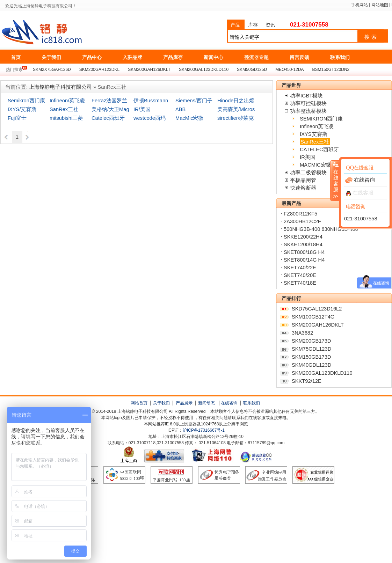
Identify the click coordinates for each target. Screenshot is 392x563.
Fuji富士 (17, 118)
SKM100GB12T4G (313, 317)
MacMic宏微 (189, 118)
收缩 (335, 181)
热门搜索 (14, 70)
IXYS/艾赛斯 (22, 109)
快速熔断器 (303, 188)
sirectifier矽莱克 (235, 118)
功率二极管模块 (308, 173)
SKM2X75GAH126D (52, 70)
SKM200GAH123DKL (99, 70)
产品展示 (184, 403)
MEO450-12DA (289, 70)
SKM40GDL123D (311, 365)
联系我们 (252, 403)
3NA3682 (302, 333)
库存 (253, 25)
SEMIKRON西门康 (321, 119)
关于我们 (161, 403)
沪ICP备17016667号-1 (204, 430)
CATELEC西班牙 (319, 149)
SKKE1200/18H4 (303, 244)
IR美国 (308, 157)
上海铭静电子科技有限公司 (73, 32)
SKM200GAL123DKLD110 (204, 70)
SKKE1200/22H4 (303, 237)
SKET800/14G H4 (304, 260)
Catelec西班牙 (108, 118)
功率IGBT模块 (306, 96)
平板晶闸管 (303, 180)
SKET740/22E (300, 268)
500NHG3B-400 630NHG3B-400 (321, 229)
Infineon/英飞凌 (67, 101)
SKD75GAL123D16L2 (317, 309)
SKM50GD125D (252, 70)
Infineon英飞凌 (317, 126)
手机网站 (360, 5)
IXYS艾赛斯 (313, 134)
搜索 (371, 37)
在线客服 (360, 193)
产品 (235, 25)
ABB (180, 109)
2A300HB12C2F (302, 221)
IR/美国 (142, 109)
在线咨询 (229, 403)
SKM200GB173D (311, 341)
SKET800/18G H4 (304, 252)
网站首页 (139, 403)
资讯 (270, 25)
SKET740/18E (300, 283)
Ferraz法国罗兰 (109, 101)
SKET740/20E (300, 275)
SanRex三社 (64, 109)
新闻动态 (206, 403)
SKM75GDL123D (311, 349)
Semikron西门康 (26, 101)
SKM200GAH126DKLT (149, 70)
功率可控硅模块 (308, 103)
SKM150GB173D (311, 357)
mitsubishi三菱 (66, 118)
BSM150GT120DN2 (331, 70)
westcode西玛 (150, 118)
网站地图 (380, 5)
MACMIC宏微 (315, 165)
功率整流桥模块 (308, 111)
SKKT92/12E (307, 381)
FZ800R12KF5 (300, 214)
